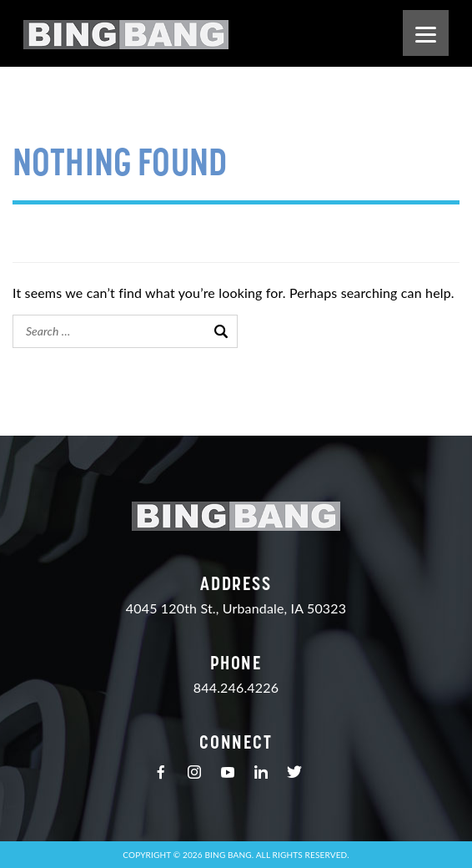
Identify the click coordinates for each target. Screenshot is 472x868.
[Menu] (426, 33)
